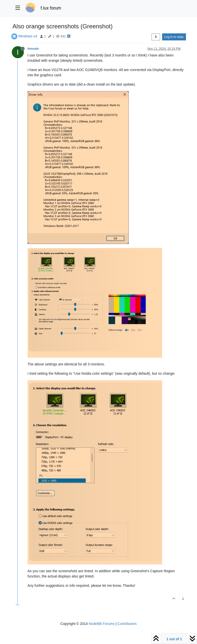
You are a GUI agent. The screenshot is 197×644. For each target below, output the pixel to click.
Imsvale (33, 49)
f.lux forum (51, 8)
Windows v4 (27, 36)
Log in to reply (174, 37)
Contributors (127, 624)
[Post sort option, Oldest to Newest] (156, 37)
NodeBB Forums (102, 624)
